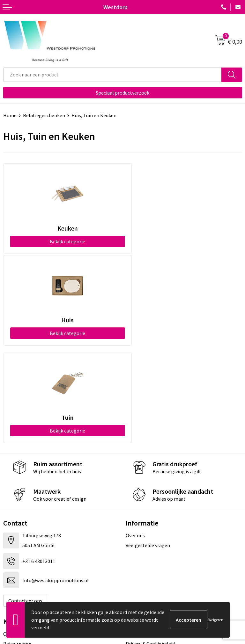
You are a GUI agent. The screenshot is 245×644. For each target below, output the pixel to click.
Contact (12, 542)
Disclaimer (137, 562)
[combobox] (112, 75)
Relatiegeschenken (44, 115)
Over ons (135, 444)
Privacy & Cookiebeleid (150, 552)
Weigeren (216, 620)
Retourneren (17, 552)
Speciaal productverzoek (122, 93)
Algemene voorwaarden (152, 542)
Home (10, 115)
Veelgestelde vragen (148, 454)
